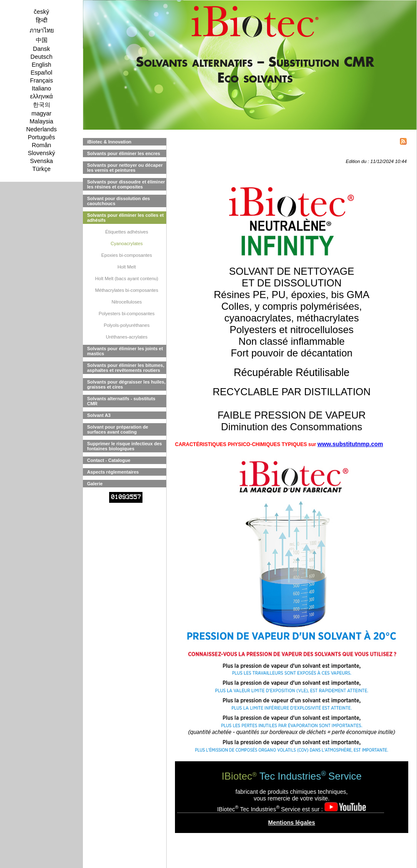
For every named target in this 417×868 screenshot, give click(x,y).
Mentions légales (292, 823)
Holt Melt (127, 267)
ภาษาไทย (42, 30)
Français (41, 80)
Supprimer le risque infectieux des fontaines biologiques (125, 446)
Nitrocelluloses (127, 302)
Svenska (41, 161)
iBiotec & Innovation (109, 142)
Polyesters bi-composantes (127, 314)
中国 (42, 40)
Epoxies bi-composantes (127, 255)
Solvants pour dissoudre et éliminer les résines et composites (126, 184)
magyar (42, 113)
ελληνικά (41, 96)
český (41, 12)
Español (41, 73)
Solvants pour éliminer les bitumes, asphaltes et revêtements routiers (126, 368)
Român (41, 145)
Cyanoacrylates (126, 243)
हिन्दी (42, 20)
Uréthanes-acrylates (127, 337)
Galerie (95, 484)
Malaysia (41, 121)
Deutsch (41, 57)
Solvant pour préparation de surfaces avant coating (118, 429)
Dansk (41, 49)
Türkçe (42, 169)
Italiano (41, 88)
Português (42, 137)
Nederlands (42, 129)
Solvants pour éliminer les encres (124, 153)
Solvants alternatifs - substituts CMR (121, 401)
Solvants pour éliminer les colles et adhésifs (125, 218)
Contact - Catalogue (109, 460)
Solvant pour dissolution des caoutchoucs (119, 201)
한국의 (42, 105)
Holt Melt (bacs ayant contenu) (127, 278)
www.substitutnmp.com (350, 444)
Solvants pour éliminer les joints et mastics (125, 351)
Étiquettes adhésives (126, 232)
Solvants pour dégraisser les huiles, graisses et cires (126, 384)
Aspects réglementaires (113, 472)
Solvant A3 (99, 415)
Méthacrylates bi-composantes (127, 290)
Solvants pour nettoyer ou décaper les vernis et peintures (125, 168)
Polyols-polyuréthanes (127, 325)
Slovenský (42, 153)
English (41, 65)
